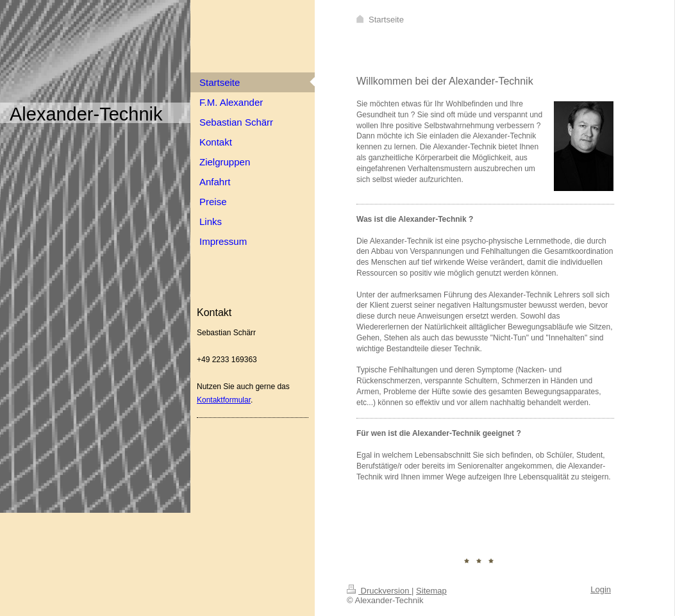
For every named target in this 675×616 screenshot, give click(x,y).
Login (601, 589)
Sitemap (431, 591)
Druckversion (379, 591)
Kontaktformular (224, 400)
